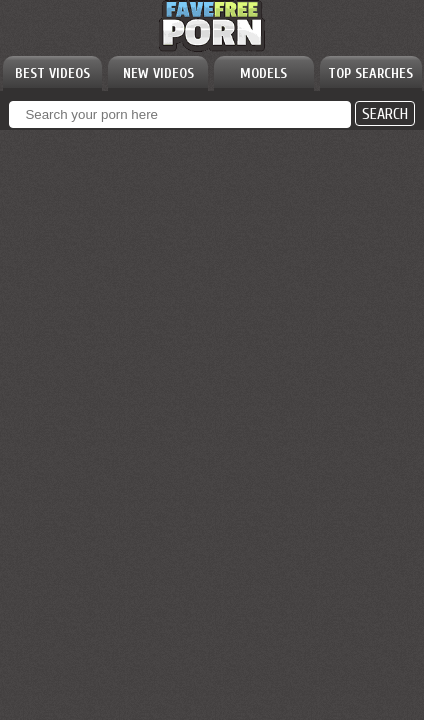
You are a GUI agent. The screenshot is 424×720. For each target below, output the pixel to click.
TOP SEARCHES (370, 73)
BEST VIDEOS (52, 73)
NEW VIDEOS (158, 73)
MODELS (263, 73)
